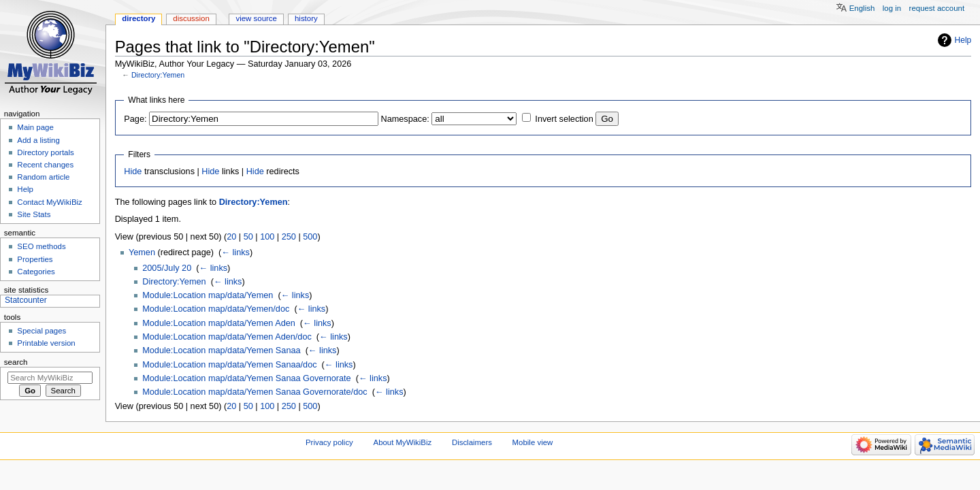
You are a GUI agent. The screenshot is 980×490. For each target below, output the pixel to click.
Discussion (191, 18)
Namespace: (405, 119)
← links (235, 252)
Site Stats (34, 214)
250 (289, 237)
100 (267, 237)
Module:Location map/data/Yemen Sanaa (221, 350)
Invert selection (564, 119)
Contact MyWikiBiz (49, 202)
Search (16, 362)
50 (248, 237)
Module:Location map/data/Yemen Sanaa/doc (229, 365)
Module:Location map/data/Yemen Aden (219, 323)
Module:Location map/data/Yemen (208, 295)
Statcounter (26, 300)
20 (231, 237)
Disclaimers (472, 442)
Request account (937, 8)
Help (963, 40)
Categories (36, 272)
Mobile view (533, 442)
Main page (35, 127)
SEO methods (41, 246)
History (306, 18)
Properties (35, 259)
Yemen (142, 252)
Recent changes (45, 165)
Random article (43, 177)
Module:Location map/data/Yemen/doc (216, 309)
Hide (133, 171)
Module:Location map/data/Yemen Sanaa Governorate (246, 378)
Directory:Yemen (158, 75)
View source (256, 18)
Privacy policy (329, 442)
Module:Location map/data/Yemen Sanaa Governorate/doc (255, 392)
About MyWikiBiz (403, 442)
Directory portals (45, 152)
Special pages (42, 331)
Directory (138, 18)
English (862, 8)
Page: (135, 119)
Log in (892, 8)
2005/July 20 (167, 268)
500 (310, 237)
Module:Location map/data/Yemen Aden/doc (227, 337)
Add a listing (38, 140)
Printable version (46, 343)
